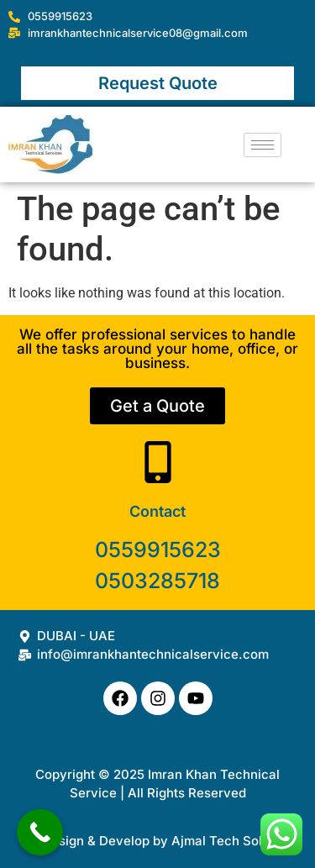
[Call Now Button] (40, 832)
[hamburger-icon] (262, 145)
